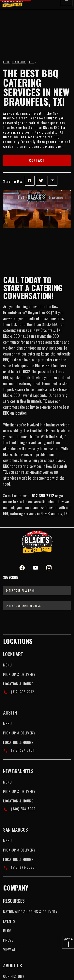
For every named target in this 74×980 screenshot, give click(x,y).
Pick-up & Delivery (19, 674)
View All (10, 949)
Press (8, 940)
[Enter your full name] (37, 591)
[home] (14, 10)
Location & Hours (18, 684)
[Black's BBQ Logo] (37, 542)
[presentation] (37, 622)
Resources (19, 62)
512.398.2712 (43, 496)
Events (9, 921)
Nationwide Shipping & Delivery (30, 912)
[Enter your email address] (37, 606)
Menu (7, 665)
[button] (66, 10)
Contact (37, 160)
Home (6, 62)
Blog (32, 62)
